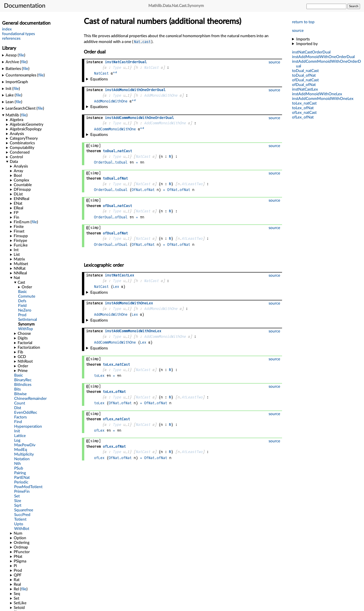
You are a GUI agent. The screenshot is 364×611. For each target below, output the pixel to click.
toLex (99, 376)
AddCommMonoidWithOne (165, 123)
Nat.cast (142, 42)
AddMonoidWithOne (161, 95)
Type (117, 67)
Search (354, 6)
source (298, 31)
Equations (99, 79)
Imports (303, 39)
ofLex (99, 430)
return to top (303, 22)
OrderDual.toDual (111, 162)
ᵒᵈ (115, 73)
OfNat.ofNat (143, 190)
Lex (116, 287)
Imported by (307, 44)
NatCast (151, 67)
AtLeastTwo (192, 184)
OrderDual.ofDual (111, 217)
